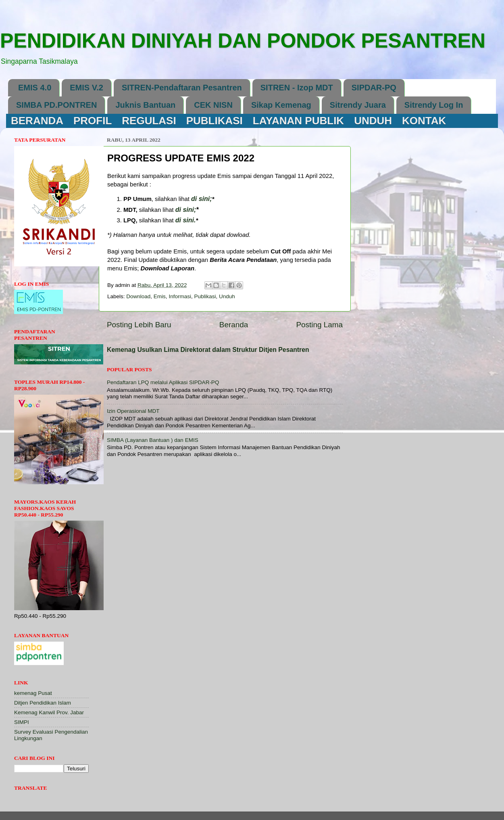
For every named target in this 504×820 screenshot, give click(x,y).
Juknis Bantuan (145, 105)
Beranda (234, 325)
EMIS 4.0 (35, 88)
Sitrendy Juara (358, 105)
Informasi (180, 296)
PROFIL (93, 121)
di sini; (186, 210)
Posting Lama (319, 325)
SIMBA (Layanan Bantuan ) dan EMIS (153, 440)
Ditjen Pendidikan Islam (43, 703)
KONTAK (424, 121)
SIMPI (22, 722)
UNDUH (373, 121)
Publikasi (205, 296)
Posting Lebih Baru (139, 325)
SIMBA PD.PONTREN (56, 105)
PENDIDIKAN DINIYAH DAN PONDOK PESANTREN (243, 41)
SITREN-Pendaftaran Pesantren (182, 88)
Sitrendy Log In (434, 105)
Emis (160, 296)
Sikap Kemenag (281, 105)
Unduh (227, 296)
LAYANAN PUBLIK (298, 121)
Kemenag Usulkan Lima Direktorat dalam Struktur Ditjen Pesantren (208, 350)
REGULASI (149, 121)
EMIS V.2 (86, 88)
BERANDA (37, 121)
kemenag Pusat (33, 693)
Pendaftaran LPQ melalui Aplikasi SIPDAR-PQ (163, 382)
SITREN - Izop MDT (297, 88)
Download (138, 296)
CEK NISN (213, 105)
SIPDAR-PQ (374, 88)
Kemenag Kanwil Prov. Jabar (49, 712)
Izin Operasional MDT (133, 411)
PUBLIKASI (215, 121)
